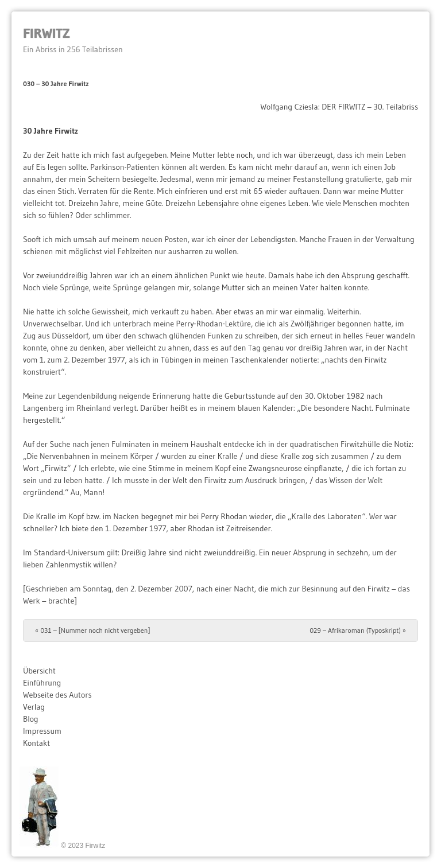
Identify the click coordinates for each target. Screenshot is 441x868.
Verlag (34, 707)
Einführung (42, 683)
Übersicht (39, 671)
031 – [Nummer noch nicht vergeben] (92, 630)
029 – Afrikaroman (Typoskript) (358, 630)
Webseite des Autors (57, 695)
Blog (31, 719)
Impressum (42, 731)
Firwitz (46, 33)
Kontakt (36, 743)
